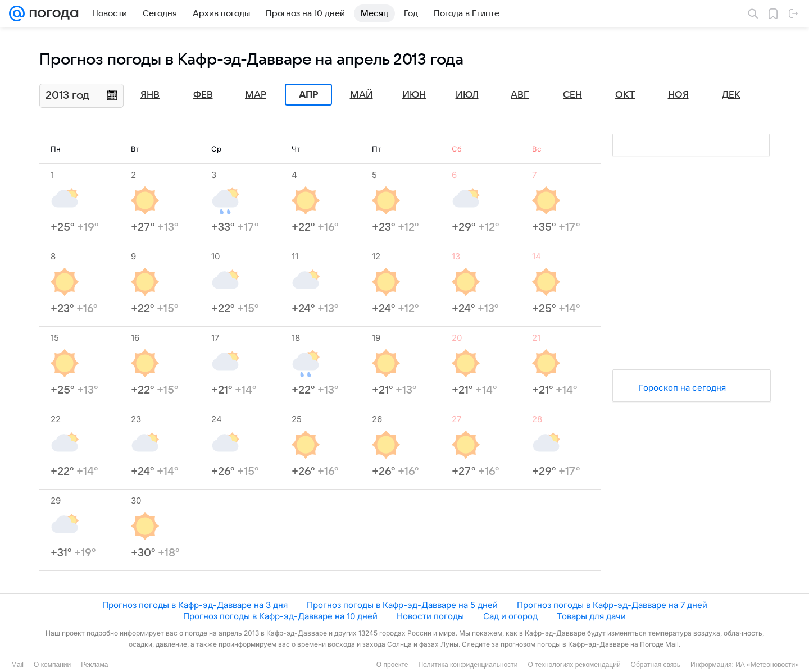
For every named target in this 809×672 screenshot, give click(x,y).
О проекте (392, 665)
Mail (17, 665)
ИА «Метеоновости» (767, 665)
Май (362, 95)
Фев (203, 95)
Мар (256, 95)
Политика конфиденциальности (468, 665)
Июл (467, 95)
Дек (731, 95)
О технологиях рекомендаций (574, 665)
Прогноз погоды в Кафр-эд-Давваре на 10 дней (280, 616)
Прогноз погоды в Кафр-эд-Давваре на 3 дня (195, 605)
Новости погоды (430, 616)
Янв (150, 95)
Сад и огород (510, 616)
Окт (625, 95)
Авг (520, 95)
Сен (572, 95)
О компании (52, 665)
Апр (308, 95)
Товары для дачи (591, 616)
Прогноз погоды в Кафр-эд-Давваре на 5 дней (402, 605)
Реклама (94, 665)
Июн (414, 95)
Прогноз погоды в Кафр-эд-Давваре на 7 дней (612, 605)
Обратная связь (656, 665)
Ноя (678, 95)
